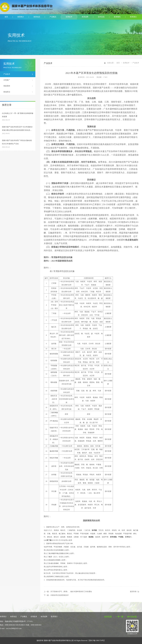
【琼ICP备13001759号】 (97, 641)
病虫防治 (7, 92)
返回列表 (133, 592)
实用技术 (69, 17)
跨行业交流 (132, 617)
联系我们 (133, 17)
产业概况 (53, 17)
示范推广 (7, 80)
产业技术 (7, 74)
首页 (6, 17)
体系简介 (21, 17)
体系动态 (37, 17)
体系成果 (85, 17)
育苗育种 (7, 86)
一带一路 (120, 617)
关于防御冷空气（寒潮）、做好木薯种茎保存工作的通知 (71, 592)
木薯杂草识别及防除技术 (60, 595)
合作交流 (101, 17)
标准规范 (117, 17)
